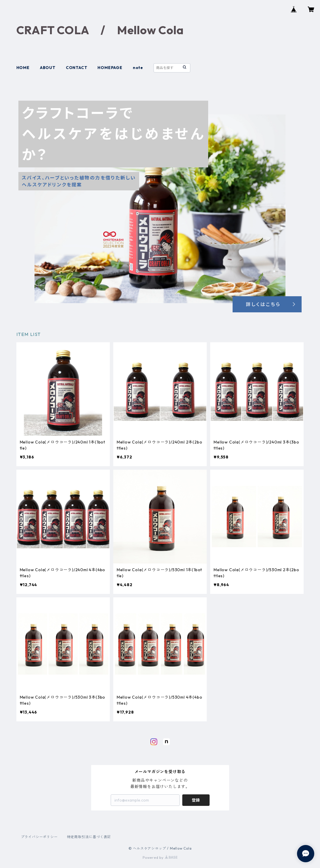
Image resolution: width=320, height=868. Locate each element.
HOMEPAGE (110, 68)
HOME (23, 68)
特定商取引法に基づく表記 (89, 837)
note (138, 68)
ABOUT (48, 68)
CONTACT (77, 68)
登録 (196, 800)
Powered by (160, 858)
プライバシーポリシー (39, 837)
